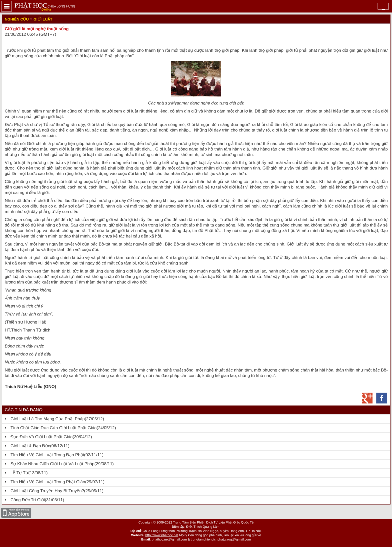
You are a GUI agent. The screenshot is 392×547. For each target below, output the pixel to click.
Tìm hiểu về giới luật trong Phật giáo (48, 482)
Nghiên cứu (17, 19)
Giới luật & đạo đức (30, 446)
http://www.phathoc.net (162, 535)
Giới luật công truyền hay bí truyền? (47, 491)
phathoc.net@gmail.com (169, 539)
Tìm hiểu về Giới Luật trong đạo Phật (47, 455)
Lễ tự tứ (19, 473)
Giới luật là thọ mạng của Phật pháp (48, 419)
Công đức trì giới (28, 500)
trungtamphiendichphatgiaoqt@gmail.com (221, 539)
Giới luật (43, 19)
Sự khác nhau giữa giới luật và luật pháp (52, 464)
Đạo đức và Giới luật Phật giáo (41, 437)
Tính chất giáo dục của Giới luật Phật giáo (54, 428)
